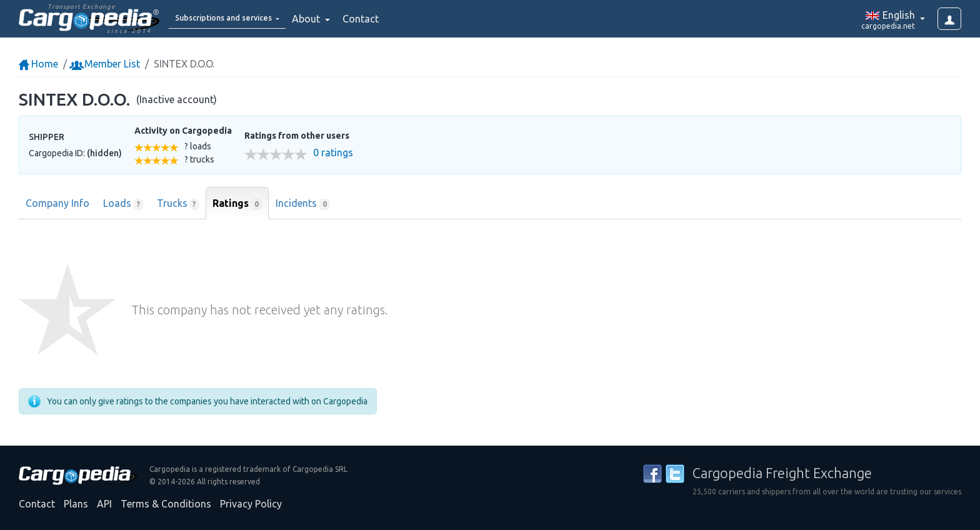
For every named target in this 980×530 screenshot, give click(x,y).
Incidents (303, 204)
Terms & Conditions (166, 504)
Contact (390, 19)
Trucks (178, 204)
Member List (106, 64)
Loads (123, 204)
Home (38, 64)
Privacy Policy (251, 504)
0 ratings (333, 153)
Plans (76, 504)
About (337, 19)
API (104, 504)
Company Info (57, 203)
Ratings (237, 204)
